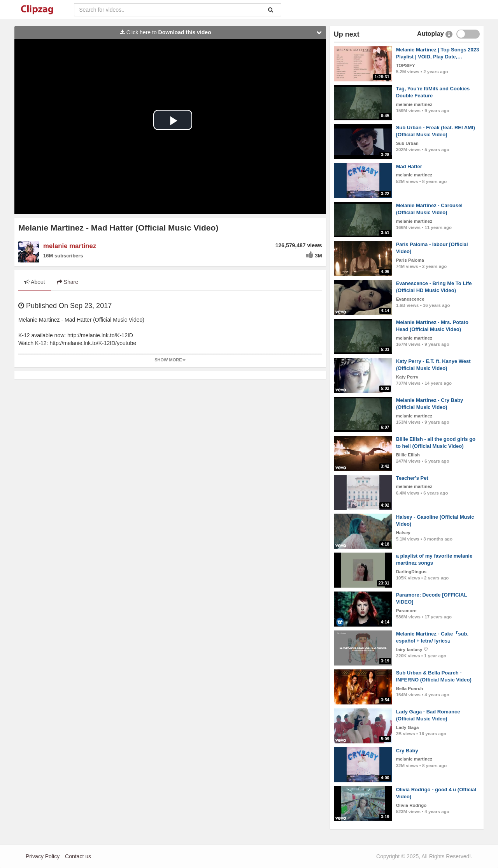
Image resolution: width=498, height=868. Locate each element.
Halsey (403, 533)
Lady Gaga (408, 727)
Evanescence (410, 299)
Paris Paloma (410, 260)
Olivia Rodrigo (411, 805)
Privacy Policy (43, 856)
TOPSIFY (406, 65)
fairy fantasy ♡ (412, 650)
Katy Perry (407, 377)
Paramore (406, 611)
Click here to (223, 32)
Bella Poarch (410, 688)
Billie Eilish (408, 455)
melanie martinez (70, 246)
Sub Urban (407, 143)
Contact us (78, 856)
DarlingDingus (411, 572)
